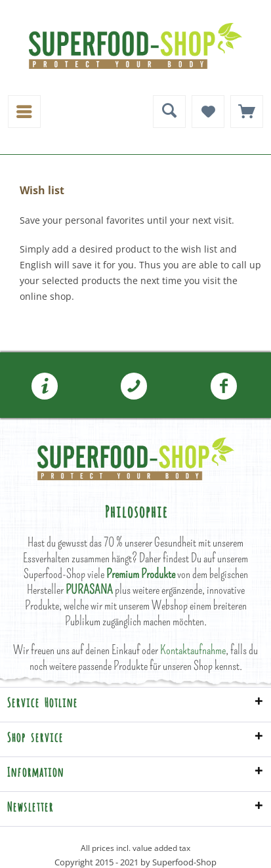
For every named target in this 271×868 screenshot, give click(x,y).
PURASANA (89, 589)
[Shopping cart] (247, 112)
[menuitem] (24, 112)
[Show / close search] (169, 112)
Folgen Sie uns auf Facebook (224, 386)
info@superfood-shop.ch (45, 386)
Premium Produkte (141, 574)
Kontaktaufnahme (193, 650)
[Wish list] (208, 112)
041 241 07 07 (134, 386)
